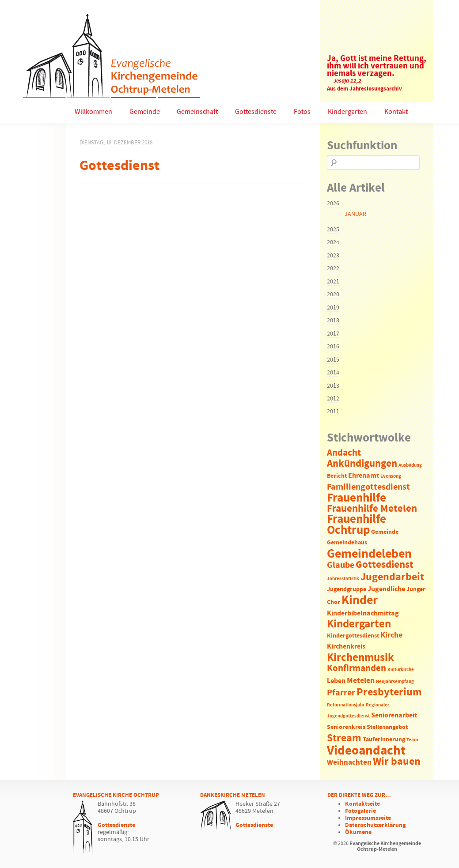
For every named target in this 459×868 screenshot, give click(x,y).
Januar (355, 214)
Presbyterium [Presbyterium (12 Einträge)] (389, 692)
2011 (333, 411)
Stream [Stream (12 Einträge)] (344, 738)
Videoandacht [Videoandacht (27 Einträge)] (366, 751)
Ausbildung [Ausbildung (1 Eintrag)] (410, 465)
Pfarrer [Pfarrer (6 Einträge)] (341, 693)
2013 (333, 386)
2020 (333, 294)
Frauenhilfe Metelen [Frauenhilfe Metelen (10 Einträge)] (372, 509)
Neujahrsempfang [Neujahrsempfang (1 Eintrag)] (395, 682)
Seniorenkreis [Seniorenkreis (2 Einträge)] (346, 727)
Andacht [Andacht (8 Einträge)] (344, 453)
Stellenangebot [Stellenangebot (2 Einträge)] (387, 727)
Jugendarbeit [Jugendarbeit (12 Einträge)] (392, 577)
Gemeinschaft (197, 112)
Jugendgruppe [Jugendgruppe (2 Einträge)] (347, 590)
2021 (333, 282)
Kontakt (396, 112)
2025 (333, 230)
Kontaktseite (362, 804)
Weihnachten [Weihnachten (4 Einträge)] (349, 763)
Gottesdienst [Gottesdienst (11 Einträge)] (385, 565)
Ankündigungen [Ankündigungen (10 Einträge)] (362, 464)
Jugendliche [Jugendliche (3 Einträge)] (386, 589)
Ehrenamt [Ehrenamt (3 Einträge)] (364, 476)
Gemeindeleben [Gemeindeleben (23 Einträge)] (369, 554)
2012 (333, 399)
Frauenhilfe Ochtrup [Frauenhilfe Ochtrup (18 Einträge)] (357, 525)
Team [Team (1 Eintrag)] (412, 740)
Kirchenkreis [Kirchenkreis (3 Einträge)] (346, 647)
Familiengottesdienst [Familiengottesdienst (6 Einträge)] (368, 487)
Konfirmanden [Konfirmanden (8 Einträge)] (357, 668)
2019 (333, 308)
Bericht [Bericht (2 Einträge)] (337, 476)
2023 (333, 256)
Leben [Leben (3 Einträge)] (336, 681)
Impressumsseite (368, 818)
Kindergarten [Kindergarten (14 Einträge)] (359, 624)
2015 (333, 360)
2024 (333, 242)
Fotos (302, 112)
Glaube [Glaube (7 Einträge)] (341, 565)
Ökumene (358, 832)
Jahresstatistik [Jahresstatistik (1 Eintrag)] (343, 579)
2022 (333, 268)
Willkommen (93, 112)
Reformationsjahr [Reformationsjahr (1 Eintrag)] (346, 705)
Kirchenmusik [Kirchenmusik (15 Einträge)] (360, 658)
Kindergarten (347, 112)
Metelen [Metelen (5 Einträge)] (361, 681)
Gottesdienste (256, 112)
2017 (333, 334)
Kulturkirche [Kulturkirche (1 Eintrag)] (401, 670)
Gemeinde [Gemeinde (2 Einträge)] (385, 532)
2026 (333, 204)
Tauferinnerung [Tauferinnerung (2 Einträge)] (384, 740)
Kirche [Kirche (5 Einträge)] (391, 635)
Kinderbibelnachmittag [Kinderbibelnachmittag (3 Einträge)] (363, 613)
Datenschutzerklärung (375, 825)
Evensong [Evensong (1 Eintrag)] (391, 476)
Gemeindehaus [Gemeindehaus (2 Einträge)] (347, 543)
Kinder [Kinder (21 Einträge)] (360, 600)
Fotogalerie (360, 811)
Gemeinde (145, 112)
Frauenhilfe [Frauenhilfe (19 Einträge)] (357, 498)
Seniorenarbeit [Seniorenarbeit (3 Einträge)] (394, 715)
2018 (333, 321)
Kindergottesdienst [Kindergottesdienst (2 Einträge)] (353, 636)
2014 (333, 373)
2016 (333, 347)
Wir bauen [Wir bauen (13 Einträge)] (397, 762)
